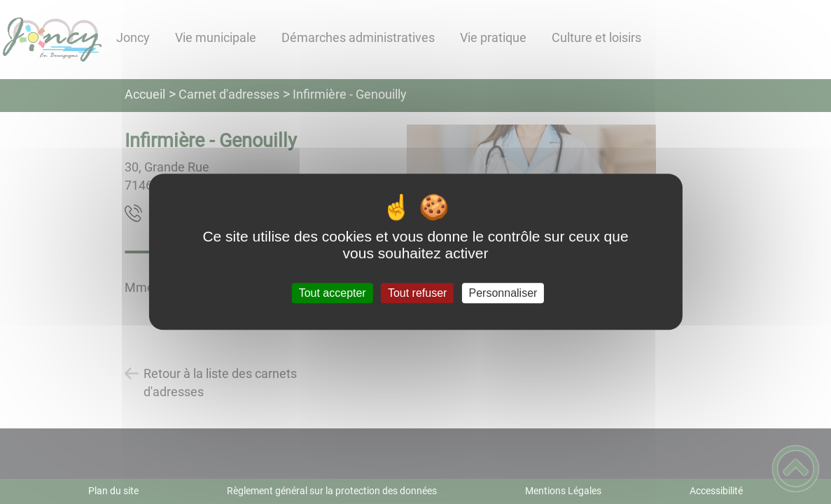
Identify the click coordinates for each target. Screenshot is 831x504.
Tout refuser (417, 293)
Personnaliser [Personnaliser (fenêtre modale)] (503, 293)
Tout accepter (333, 293)
